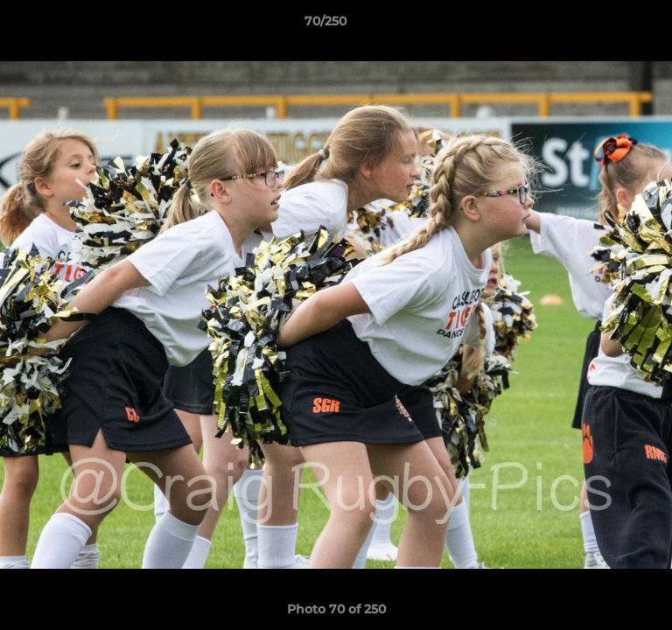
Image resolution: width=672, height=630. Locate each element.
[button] (609, 25)
